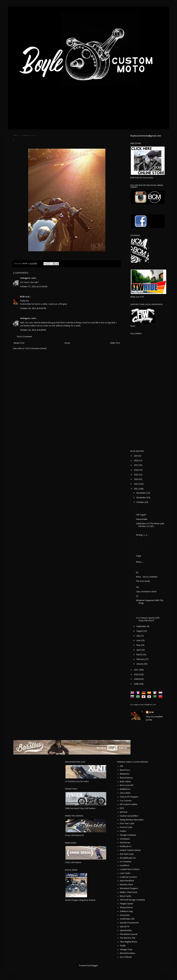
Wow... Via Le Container (147, 577)
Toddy (123, 946)
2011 (136, 670)
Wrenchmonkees (128, 953)
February (141, 659)
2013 (136, 484)
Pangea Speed (126, 904)
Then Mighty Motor (129, 942)
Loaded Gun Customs (130, 869)
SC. (137, 596)
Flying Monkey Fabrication (132, 820)
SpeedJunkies (126, 931)
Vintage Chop (126, 950)
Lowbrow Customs (128, 877)
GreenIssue (125, 843)
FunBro (123, 831)
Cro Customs (126, 801)
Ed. (137, 573)
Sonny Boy (125, 915)
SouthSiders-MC (127, 919)
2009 (136, 679)
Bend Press (125, 770)
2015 (136, 475)
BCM (22, 297)
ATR (121, 766)
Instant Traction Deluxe (130, 850)
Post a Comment (24, 337)
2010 (136, 675)
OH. (138, 587)
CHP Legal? (141, 515)
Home (67, 343)
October (140, 502)
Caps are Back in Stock (146, 592)
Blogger (94, 966)
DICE (122, 808)
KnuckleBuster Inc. (128, 858)
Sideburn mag (126, 911)
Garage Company (128, 835)
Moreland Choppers (129, 889)
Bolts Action (125, 782)
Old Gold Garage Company (132, 900)
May (139, 645)
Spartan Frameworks (129, 923)
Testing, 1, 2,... (142, 535)
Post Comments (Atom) (36, 349)
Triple (139, 556)
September (142, 626)
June (139, 641)
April (139, 650)
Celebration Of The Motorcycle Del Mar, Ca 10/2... (150, 525)
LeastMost (125, 866)
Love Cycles (125, 873)
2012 (136, 489)
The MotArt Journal (129, 934)
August (140, 631)
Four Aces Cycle (127, 824)
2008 (136, 684)
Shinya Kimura (126, 908)
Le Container (126, 862)
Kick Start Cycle (127, 854)
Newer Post (19, 343)
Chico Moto (125, 793)
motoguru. (25, 278)
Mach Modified (127, 881)
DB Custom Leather (129, 804)
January (140, 664)
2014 (136, 479)
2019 (136, 456)
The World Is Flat (128, 938)
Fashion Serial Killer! (129, 816)
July (138, 636)
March (140, 655)
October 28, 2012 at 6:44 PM (33, 308)
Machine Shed (126, 885)
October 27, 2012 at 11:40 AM (34, 287)
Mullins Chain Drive (129, 892)
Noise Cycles (126, 896)
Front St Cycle (126, 827)
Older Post (115, 343)
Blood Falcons (126, 778)
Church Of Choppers (129, 797)
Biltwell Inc (125, 774)
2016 (136, 470)
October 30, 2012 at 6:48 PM (33, 330)
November (142, 498)
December (141, 493)
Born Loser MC (127, 785)
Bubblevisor (125, 789)
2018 (136, 461)
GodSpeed (125, 839)
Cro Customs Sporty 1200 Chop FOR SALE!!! (148, 619)
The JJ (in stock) (143, 581)
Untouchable (142, 519)
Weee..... (140, 562)
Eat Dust (124, 812)
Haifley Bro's (126, 846)
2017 (136, 465)
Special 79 (124, 927)
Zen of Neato (126, 957)
